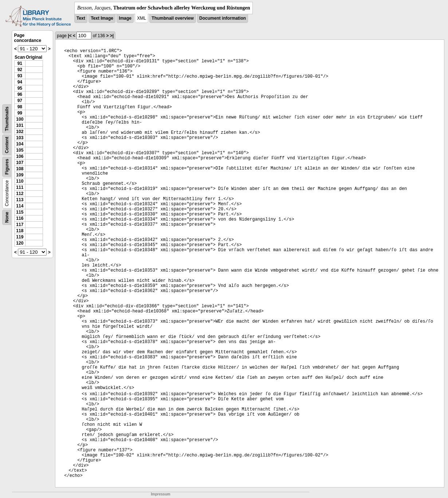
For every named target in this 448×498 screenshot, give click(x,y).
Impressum (160, 494)
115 (20, 212)
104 (20, 144)
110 (20, 181)
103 (20, 138)
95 (20, 88)
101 (20, 125)
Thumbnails (7, 119)
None (7, 217)
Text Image (102, 18)
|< (70, 36)
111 (20, 187)
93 (20, 76)
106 (20, 156)
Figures (7, 167)
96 (20, 94)
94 (20, 82)
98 (20, 107)
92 (20, 70)
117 (20, 225)
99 (20, 113)
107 (20, 163)
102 (20, 132)
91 (20, 63)
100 (20, 119)
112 (20, 194)
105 (20, 150)
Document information (223, 18)
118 (20, 231)
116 (20, 218)
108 (20, 169)
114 (20, 206)
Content (7, 145)
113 (20, 200)
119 (20, 237)
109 (20, 175)
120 (20, 243)
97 (20, 101)
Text (81, 18)
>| (112, 36)
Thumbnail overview (172, 18)
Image (125, 18)
